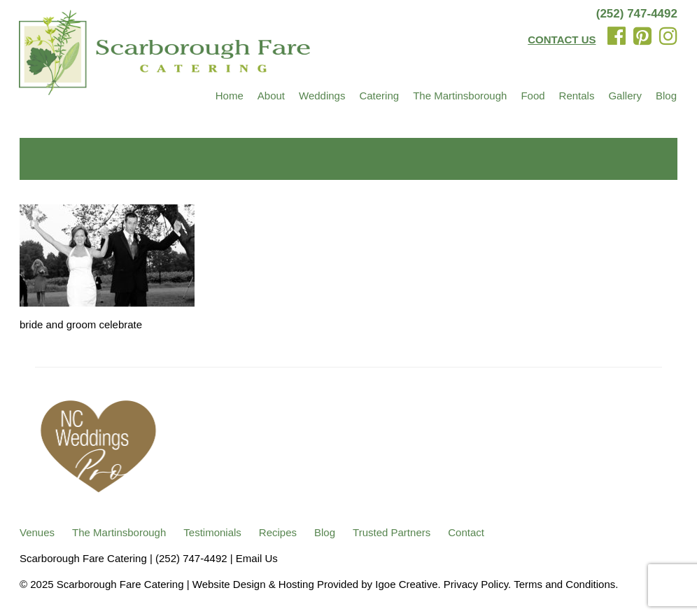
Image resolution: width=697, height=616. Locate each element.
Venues (37, 532)
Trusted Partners (392, 532)
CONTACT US (562, 40)
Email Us (257, 558)
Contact (466, 532)
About (271, 96)
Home (230, 96)
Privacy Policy (476, 584)
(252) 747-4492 (637, 14)
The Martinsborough (460, 96)
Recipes (278, 532)
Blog (666, 96)
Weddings (322, 96)
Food (533, 96)
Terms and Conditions (564, 584)
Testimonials (212, 532)
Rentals (577, 96)
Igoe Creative (406, 584)
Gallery (625, 96)
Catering (379, 96)
